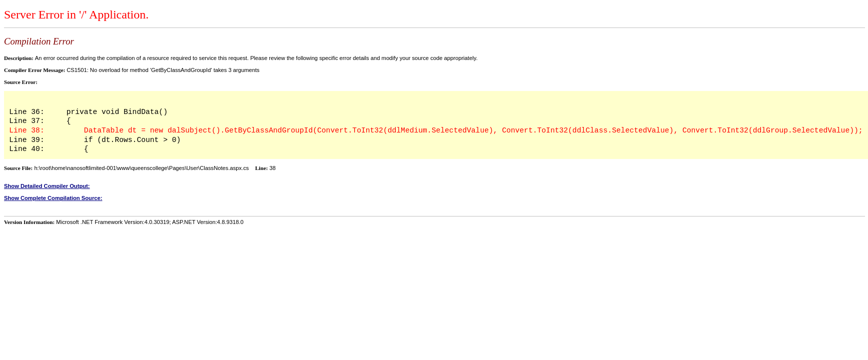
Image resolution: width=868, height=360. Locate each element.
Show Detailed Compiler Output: (47, 186)
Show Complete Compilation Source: (53, 198)
